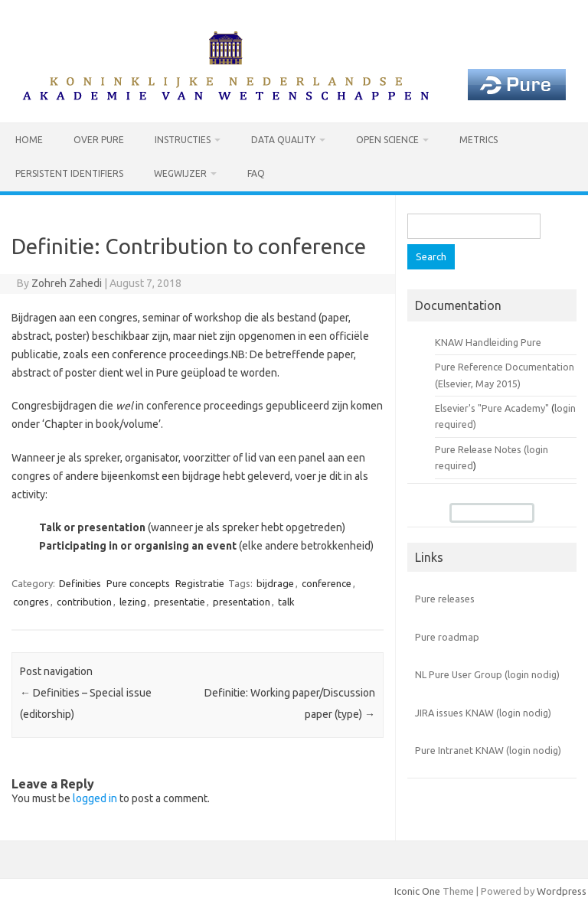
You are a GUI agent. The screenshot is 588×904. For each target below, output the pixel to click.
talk (286, 602)
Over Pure (99, 140)
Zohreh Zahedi (67, 283)
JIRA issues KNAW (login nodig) (483, 713)
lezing (133, 602)
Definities (80, 583)
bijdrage (275, 583)
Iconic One (417, 891)
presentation (242, 602)
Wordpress (562, 891)
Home (29, 140)
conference (327, 583)
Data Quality (283, 140)
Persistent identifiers (69, 173)
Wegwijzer (180, 173)
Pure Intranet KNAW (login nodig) (488, 750)
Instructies (183, 140)
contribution (84, 602)
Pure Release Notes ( (481, 449)
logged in (95, 798)
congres (31, 602)
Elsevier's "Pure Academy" (492, 408)
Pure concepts (138, 583)
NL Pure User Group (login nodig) (487, 674)
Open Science (387, 140)
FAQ (256, 173)
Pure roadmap (447, 637)
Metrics (479, 140)
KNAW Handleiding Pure (488, 342)
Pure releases (445, 599)
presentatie (180, 602)
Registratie (200, 583)
